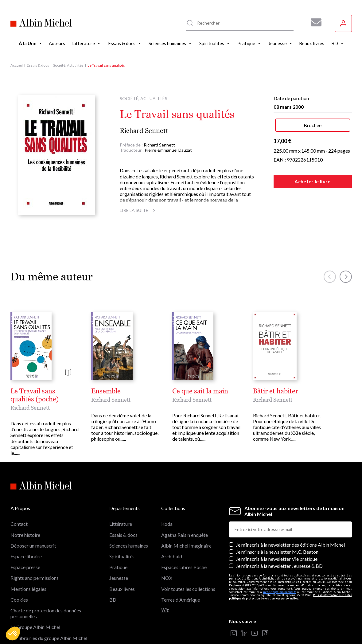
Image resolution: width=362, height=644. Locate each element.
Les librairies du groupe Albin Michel (49, 638)
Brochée (313, 125)
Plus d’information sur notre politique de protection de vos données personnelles (290, 597)
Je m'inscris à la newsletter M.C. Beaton (277, 552)
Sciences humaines (129, 546)
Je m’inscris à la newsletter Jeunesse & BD (279, 566)
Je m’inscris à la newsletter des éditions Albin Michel (290, 545)
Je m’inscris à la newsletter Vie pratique (277, 559)
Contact (19, 524)
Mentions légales (28, 589)
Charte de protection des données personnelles (46, 613)
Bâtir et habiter (276, 391)
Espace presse (25, 567)
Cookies (19, 600)
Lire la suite (138, 210)
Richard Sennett (144, 131)
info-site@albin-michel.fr (280, 592)
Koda (167, 524)
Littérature (121, 524)
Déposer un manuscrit (33, 546)
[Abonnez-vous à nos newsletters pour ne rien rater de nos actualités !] (314, 22)
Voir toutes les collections (188, 589)
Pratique (118, 567)
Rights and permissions (35, 578)
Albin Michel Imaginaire (186, 546)
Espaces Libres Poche (184, 567)
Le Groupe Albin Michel (35, 627)
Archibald (172, 556)
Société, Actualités (68, 65)
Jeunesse (119, 578)
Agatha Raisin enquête (185, 535)
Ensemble (106, 391)
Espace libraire (26, 556)
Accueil (17, 65)
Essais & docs (38, 65)
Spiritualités (122, 556)
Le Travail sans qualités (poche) (35, 395)
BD (113, 600)
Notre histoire (25, 535)
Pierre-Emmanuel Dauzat (168, 150)
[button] (13, 634)
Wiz (165, 610)
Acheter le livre (312, 181)
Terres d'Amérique (181, 600)
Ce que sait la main (200, 391)
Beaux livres (122, 589)
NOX (167, 578)
